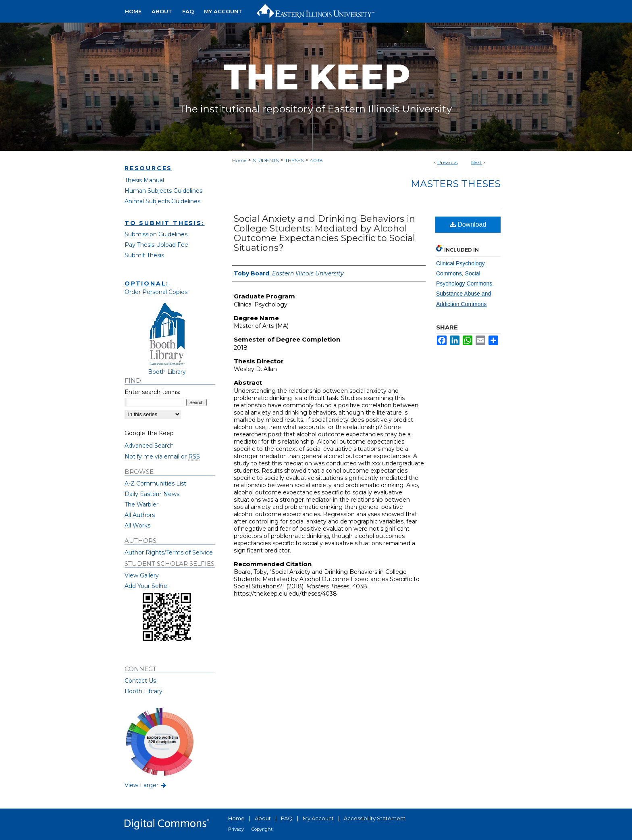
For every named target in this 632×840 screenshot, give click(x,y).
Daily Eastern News (152, 494)
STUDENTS (266, 160)
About (263, 818)
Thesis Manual (144, 180)
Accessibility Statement (375, 818)
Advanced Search (149, 446)
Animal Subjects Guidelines (162, 201)
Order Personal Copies (156, 292)
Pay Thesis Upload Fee (156, 245)
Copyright (262, 829)
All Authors (140, 515)
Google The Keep (149, 433)
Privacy (236, 829)
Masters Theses (456, 184)
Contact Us (140, 681)
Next (476, 162)
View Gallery (142, 575)
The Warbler (141, 504)
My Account (318, 818)
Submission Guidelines (156, 234)
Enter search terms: (152, 392)
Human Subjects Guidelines (163, 191)
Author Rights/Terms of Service (169, 552)
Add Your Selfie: (147, 586)
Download (468, 224)
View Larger (146, 785)
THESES (294, 160)
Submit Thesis (144, 255)
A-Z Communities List (155, 484)
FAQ (287, 818)
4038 (316, 160)
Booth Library (143, 691)
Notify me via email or (162, 456)
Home (239, 160)
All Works (137, 525)
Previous (447, 162)
